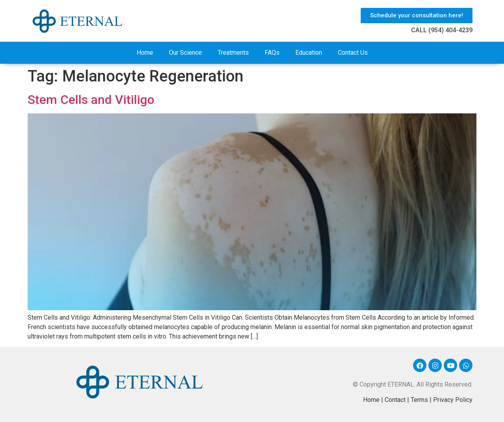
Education (309, 53)
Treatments (233, 53)
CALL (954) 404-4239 (442, 30)
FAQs (272, 53)
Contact (395, 400)
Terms (419, 400)
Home (145, 53)
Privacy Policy (453, 400)
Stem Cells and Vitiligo (91, 100)
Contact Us (353, 53)
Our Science (185, 53)
